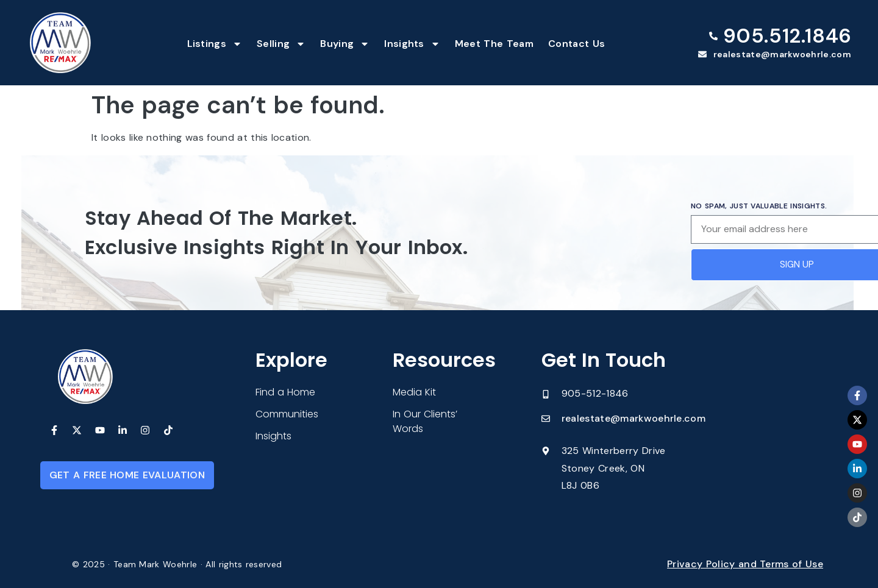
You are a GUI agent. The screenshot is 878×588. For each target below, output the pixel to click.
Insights (412, 44)
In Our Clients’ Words (425, 421)
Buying (345, 44)
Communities (287, 414)
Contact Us (576, 44)
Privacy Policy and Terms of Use (745, 564)
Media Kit (414, 392)
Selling (281, 44)
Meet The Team (494, 44)
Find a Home (285, 392)
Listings (215, 44)
